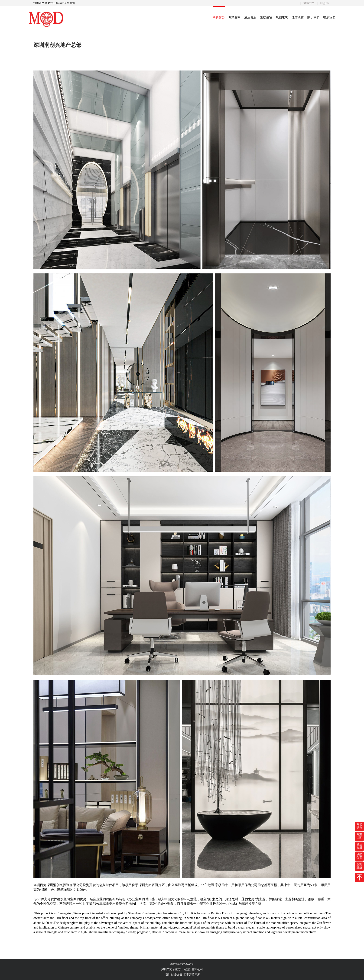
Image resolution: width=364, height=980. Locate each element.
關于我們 (313, 17)
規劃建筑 (282, 17)
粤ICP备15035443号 (182, 964)
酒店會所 (250, 17)
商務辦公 (219, 17)
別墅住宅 (266, 17)
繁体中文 (309, 3)
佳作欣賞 (298, 17)
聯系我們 (329, 17)
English (324, 3)
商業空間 (234, 17)
